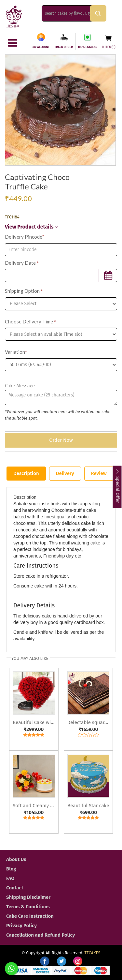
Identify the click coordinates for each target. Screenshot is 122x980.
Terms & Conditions (28, 907)
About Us (16, 859)
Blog (11, 869)
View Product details (31, 227)
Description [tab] (26, 473)
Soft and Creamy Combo (39, 806)
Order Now (61, 440)
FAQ (10, 878)
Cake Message (20, 386)
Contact (15, 888)
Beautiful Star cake (88, 806)
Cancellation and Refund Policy (41, 935)
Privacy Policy (21, 926)
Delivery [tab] (65, 473)
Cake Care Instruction (30, 916)
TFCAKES (93, 953)
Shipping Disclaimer (28, 897)
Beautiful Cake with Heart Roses (48, 722)
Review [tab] (99, 473)
